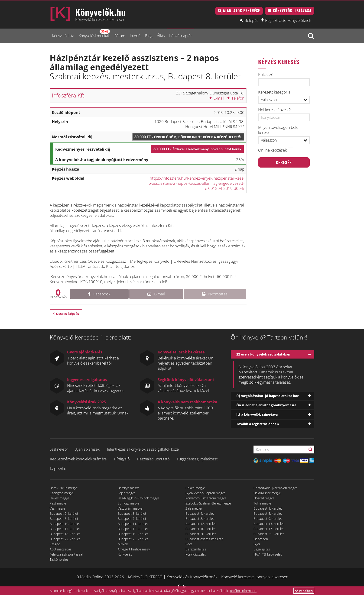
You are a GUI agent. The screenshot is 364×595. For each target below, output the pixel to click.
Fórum (120, 36)
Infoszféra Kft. (69, 95)
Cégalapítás (262, 549)
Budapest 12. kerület (201, 524)
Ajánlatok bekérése (241, 11)
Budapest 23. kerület (133, 539)
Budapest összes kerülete (204, 539)
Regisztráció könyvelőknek (288, 20)
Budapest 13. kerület (269, 524)
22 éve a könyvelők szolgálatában (263, 354)
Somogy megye (129, 503)
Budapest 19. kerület (133, 534)
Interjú (135, 36)
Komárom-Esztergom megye (206, 498)
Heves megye (59, 498)
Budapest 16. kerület (201, 529)
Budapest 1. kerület (268, 508)
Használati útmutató (153, 459)
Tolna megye (263, 503)
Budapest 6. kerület (64, 519)
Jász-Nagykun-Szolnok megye (138, 498)
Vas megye (57, 508)
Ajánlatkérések (88, 449)
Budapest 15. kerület (133, 529)
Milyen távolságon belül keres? (279, 130)
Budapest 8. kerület (200, 519)
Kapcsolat (58, 469)
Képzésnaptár (180, 36)
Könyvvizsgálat (196, 554)
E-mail (216, 98)
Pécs (189, 544)
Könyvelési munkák (94, 34)
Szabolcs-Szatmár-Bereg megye (208, 503)
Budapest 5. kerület (268, 513)
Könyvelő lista (63, 36)
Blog (149, 36)
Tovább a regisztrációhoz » (258, 424)
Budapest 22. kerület (65, 539)
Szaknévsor (59, 449)
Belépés (251, 20)
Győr (257, 544)
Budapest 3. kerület (132, 513)
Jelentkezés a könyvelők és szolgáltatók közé (143, 449)
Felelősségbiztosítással (66, 554)
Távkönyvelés (59, 559)
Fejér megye (127, 493)
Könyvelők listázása (292, 11)
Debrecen (261, 539)
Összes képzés (67, 314)
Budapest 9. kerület (268, 519)
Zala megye (194, 508)
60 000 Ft (197, 149)
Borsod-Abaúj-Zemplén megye (275, 488)
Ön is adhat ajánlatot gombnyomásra (266, 405)
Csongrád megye (62, 493)
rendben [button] (304, 591)
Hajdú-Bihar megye (267, 493)
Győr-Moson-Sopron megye (205, 493)
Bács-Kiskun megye (64, 488)
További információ (243, 591)
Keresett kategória (274, 92)
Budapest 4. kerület (200, 513)
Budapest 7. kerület (132, 519)
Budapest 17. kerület (269, 529)
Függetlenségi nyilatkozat (197, 459)
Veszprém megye (130, 508)
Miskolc (123, 544)
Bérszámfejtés (196, 549)
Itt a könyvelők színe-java (257, 414)
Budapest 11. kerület (133, 524)
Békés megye (195, 488)
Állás (161, 36)
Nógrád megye (264, 498)
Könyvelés (125, 554)
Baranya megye (129, 488)
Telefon (236, 98)
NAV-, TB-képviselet (268, 554)
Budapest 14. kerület (65, 529)
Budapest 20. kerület (201, 534)
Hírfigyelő (122, 459)
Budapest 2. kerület (64, 513)
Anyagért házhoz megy (134, 549)
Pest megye (58, 503)
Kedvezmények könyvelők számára (78, 459)
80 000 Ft (188, 137)
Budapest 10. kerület (65, 524)
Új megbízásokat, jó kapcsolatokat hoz (268, 396)
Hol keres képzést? (274, 110)
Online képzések (272, 150)
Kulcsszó (266, 74)
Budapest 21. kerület (269, 534)
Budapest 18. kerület (65, 534)
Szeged (55, 544)
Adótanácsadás (61, 549)
